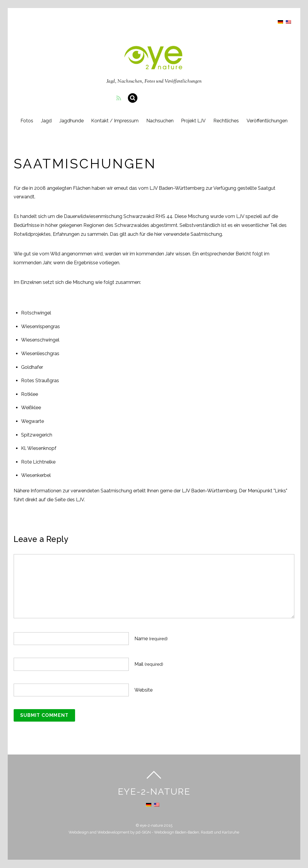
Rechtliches (227, 121)
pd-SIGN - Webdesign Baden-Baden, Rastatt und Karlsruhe (187, 833)
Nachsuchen (160, 121)
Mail (149, 664)
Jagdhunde (71, 121)
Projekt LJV (194, 121)
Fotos (26, 121)
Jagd (46, 121)
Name (151, 639)
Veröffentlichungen (268, 121)
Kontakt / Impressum (115, 121)
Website (143, 690)
